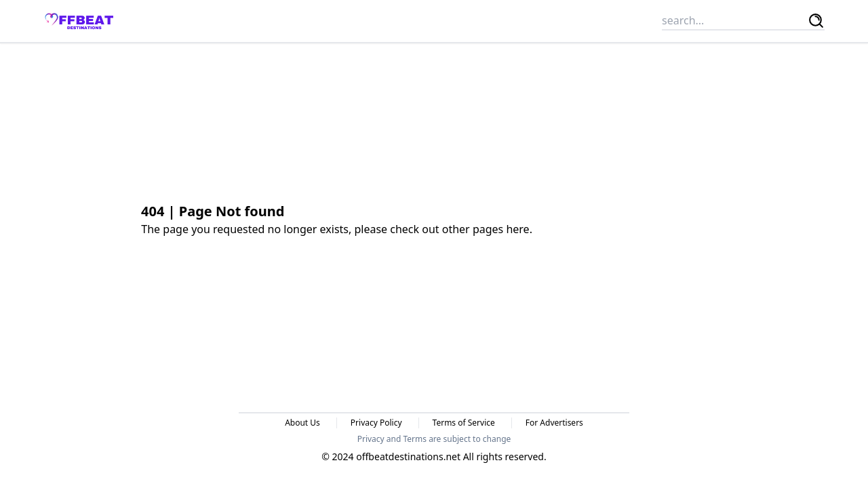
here (517, 229)
